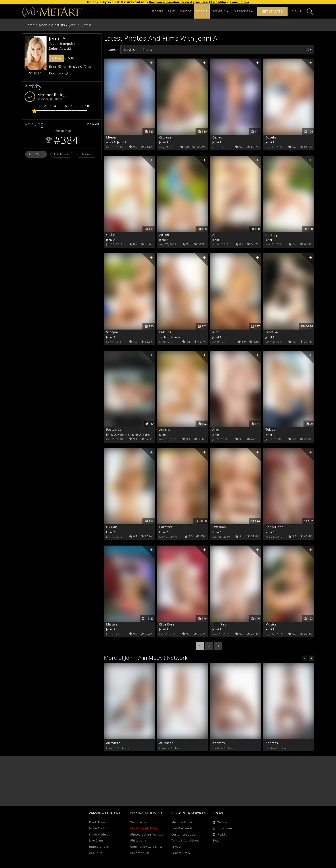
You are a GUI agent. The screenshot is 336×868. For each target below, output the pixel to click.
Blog (216, 841)
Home (30, 25)
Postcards (114, 429)
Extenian (219, 527)
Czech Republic (63, 44)
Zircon (164, 235)
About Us (96, 853)
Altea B (111, 142)
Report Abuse (140, 853)
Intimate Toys (99, 847)
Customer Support (185, 835)
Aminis (165, 429)
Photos (147, 50)
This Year (87, 154)
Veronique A (151, 434)
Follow (56, 58)
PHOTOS (186, 11)
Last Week (36, 154)
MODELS (202, 11)
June (216, 332)
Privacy (177, 847)
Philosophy (138, 841)
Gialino (112, 235)
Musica (271, 624)
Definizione (275, 527)
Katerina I (124, 434)
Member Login (182, 822)
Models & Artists (52, 25)
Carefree (166, 527)
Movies (129, 50)
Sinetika (272, 332)
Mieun (111, 137)
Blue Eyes (167, 624)
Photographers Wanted (147, 835)
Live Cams (96, 841)
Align (216, 429)
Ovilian (112, 527)
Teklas (270, 429)
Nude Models (99, 835)
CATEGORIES (243, 11)
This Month (61, 154)
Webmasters (139, 822)
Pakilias (165, 332)
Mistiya (112, 624)
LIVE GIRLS (220, 11)
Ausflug (272, 235)
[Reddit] (220, 835)
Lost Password (182, 828)
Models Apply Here (144, 828)
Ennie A (111, 434)
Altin (216, 235)
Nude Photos (99, 828)
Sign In (297, 11)
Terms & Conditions (185, 841)
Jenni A (122, 142)
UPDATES (157, 11)
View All (93, 124)
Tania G (164, 337)
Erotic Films (97, 822)
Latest (112, 50)
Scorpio (112, 332)
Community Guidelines (146, 847)
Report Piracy (181, 853)
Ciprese (165, 137)
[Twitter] (220, 823)
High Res (219, 624)
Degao (217, 137)
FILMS (172, 11)
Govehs (271, 137)
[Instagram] (222, 828)
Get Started (273, 11)
